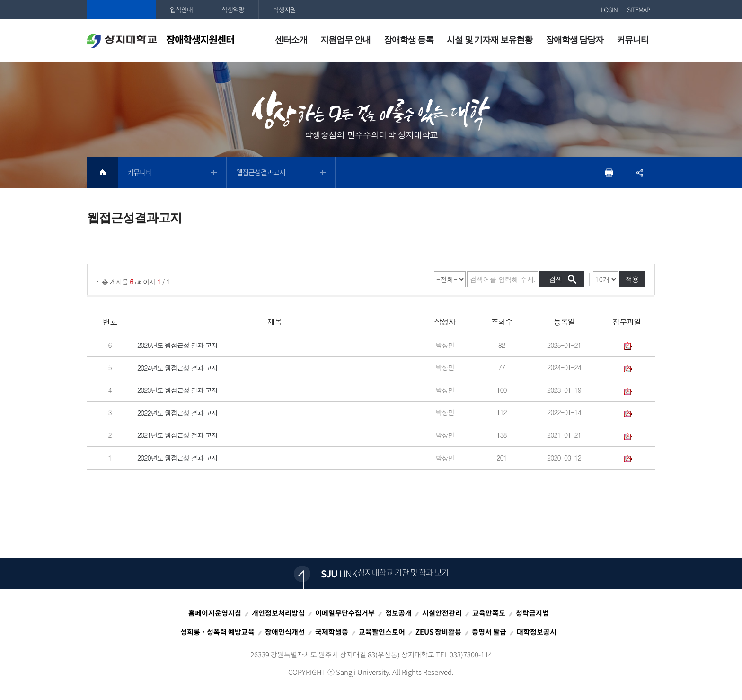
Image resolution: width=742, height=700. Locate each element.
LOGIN (609, 9)
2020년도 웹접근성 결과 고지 (177, 458)
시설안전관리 (442, 613)
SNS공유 (640, 173)
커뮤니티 (140, 172)
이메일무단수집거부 (345, 613)
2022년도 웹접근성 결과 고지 (177, 413)
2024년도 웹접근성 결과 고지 (177, 368)
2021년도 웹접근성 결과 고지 (177, 435)
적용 (632, 279)
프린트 (609, 173)
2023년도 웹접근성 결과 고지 (177, 390)
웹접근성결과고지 (261, 172)
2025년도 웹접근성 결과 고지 (177, 345)
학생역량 (233, 9)
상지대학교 (121, 9)
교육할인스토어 (382, 632)
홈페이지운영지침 (215, 613)
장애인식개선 (285, 632)
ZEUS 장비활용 (438, 632)
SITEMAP (639, 9)
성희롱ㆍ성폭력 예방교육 (217, 632)
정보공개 (398, 613)
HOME (102, 173)
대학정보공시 (537, 632)
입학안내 (181, 9)
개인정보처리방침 (278, 613)
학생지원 (284, 9)
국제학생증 (332, 632)
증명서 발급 (489, 632)
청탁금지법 (532, 613)
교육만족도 (489, 613)
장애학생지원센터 (161, 40)
